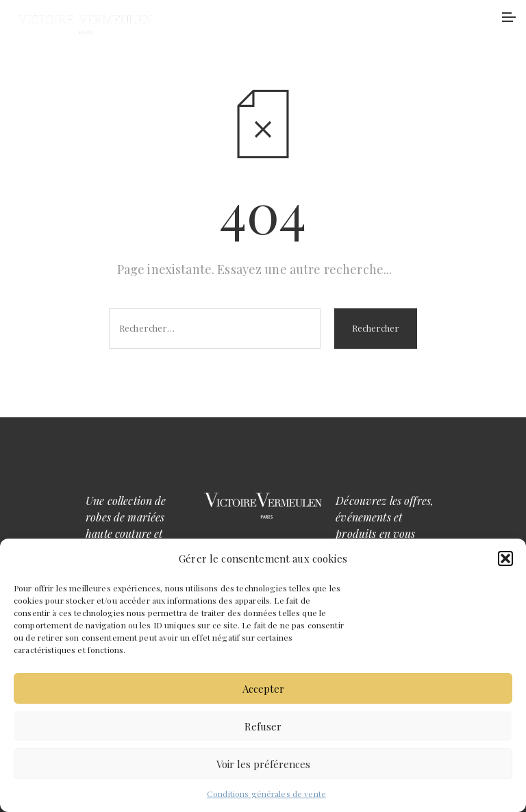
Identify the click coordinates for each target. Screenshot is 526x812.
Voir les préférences (263, 764)
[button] (505, 558)
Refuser (263, 726)
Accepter (263, 689)
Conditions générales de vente (266, 793)
